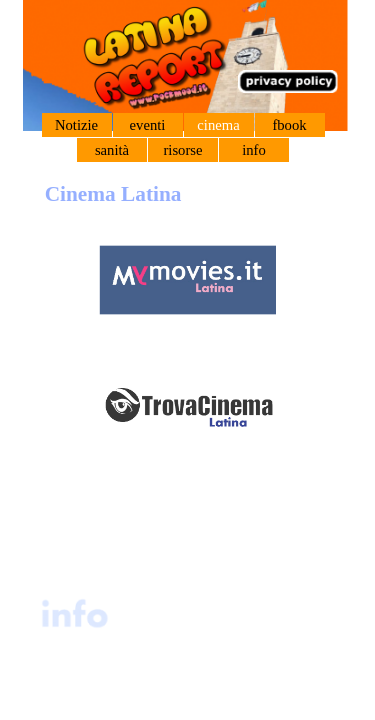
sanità (112, 150)
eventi (148, 125)
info (254, 150)
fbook (289, 125)
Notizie (76, 125)
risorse (182, 150)
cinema (218, 125)
